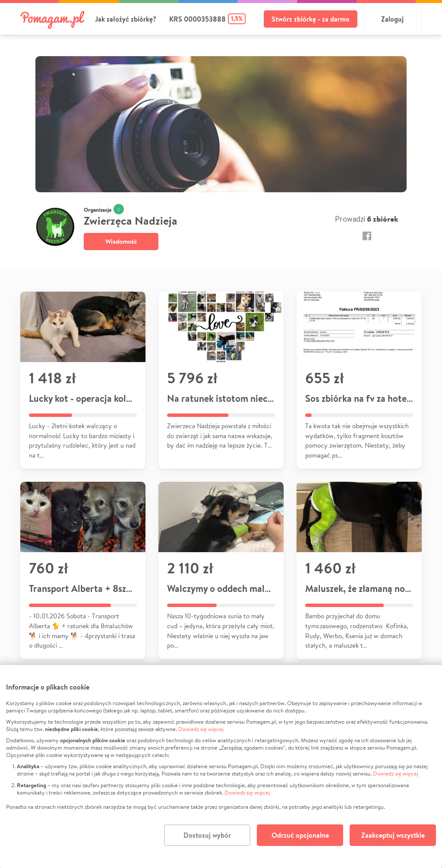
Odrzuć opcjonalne (300, 835)
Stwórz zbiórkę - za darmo (311, 19)
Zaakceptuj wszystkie (393, 835)
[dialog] (221, 766)
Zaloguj (392, 19)
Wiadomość (121, 241)
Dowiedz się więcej (201, 729)
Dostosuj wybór (207, 835)
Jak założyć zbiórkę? (126, 19)
